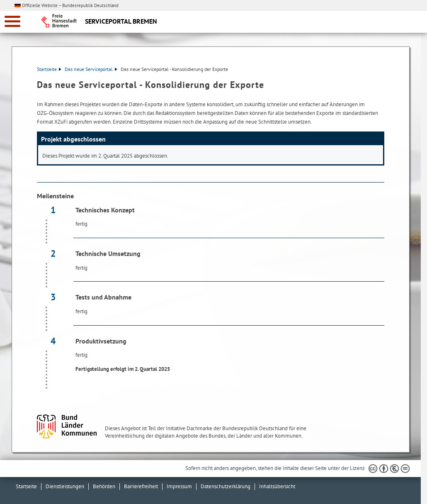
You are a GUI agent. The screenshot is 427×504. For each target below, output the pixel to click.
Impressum (179, 486)
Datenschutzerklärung (226, 486)
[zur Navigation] (12, 21)
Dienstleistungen (65, 486)
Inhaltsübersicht (277, 486)
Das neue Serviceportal (91, 69)
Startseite (49, 69)
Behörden (104, 486)
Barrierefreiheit (141, 486)
